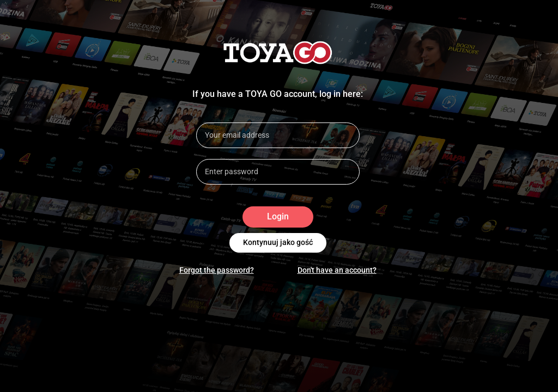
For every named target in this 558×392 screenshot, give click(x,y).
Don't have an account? (337, 270)
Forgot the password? (217, 270)
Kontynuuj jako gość (278, 243)
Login (278, 217)
